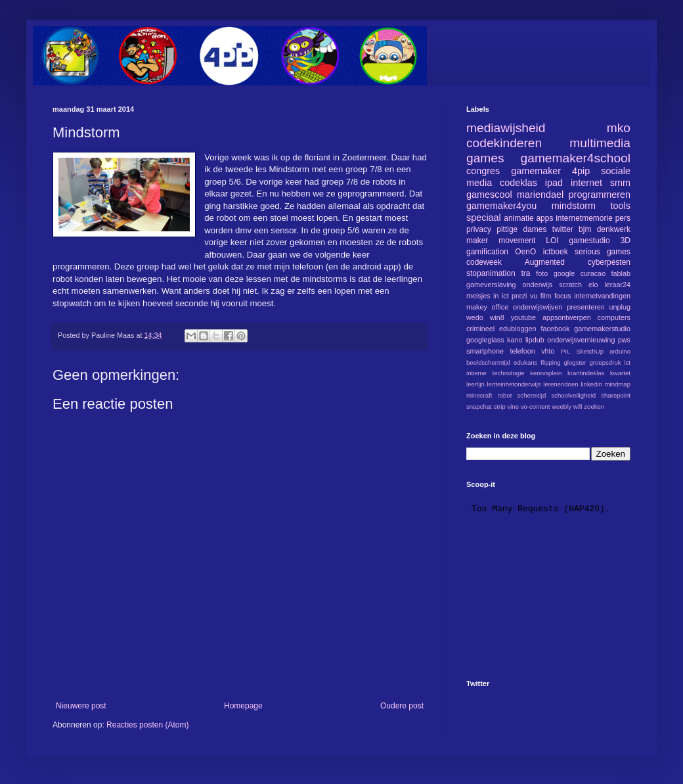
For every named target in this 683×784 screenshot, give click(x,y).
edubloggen (518, 329)
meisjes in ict (488, 296)
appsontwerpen (567, 317)
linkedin (591, 384)
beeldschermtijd (488, 362)
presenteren (586, 307)
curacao (593, 273)
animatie (518, 218)
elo (593, 285)
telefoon (522, 351)
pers (623, 218)
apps (544, 218)
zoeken (594, 406)
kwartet (620, 373)
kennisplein (546, 373)
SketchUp (590, 351)
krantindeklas (586, 373)
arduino (620, 351)
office (500, 307)
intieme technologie (496, 373)
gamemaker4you (501, 206)
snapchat (479, 406)
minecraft (479, 395)
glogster (575, 362)
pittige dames (521, 229)
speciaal (484, 218)
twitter (563, 229)
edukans (525, 362)
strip (500, 406)
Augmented (545, 262)
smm (620, 183)
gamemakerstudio (602, 329)
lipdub (535, 340)
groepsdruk (606, 362)
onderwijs (538, 285)
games (485, 158)
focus (563, 296)
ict (627, 362)
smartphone (485, 351)
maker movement (501, 241)
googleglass (485, 340)
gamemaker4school (576, 158)
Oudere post (402, 706)
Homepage (243, 706)
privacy (479, 229)
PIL (565, 351)
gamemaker (536, 171)
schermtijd (532, 395)
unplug (620, 307)
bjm (585, 229)
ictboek (556, 252)
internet (586, 183)
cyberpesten (609, 262)
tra (526, 273)
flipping (550, 362)
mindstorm (574, 206)
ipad (554, 183)
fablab (621, 273)
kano (515, 340)
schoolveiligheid (573, 395)
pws (624, 340)
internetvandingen (602, 296)
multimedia (600, 143)
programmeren (600, 195)
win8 (497, 317)
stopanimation (491, 273)
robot (505, 395)
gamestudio (590, 241)
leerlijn (475, 384)
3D (626, 241)
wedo (475, 317)
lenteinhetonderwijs (514, 384)
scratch (570, 285)
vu (534, 296)
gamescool (489, 195)
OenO (525, 252)
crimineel (480, 329)
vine (513, 406)
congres (483, 171)
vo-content (536, 406)
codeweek (484, 262)
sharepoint (616, 395)
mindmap (618, 384)
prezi (519, 296)
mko (619, 128)
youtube (523, 317)
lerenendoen (561, 384)
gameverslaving (491, 285)
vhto (548, 351)
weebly (562, 406)
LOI (552, 241)
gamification (487, 252)
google (564, 273)
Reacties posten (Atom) (147, 725)
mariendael (540, 195)
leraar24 (617, 285)
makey (477, 307)
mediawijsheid (506, 128)
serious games (603, 252)
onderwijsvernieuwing (581, 340)
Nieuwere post (81, 706)
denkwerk (614, 229)
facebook (555, 329)
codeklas (518, 183)
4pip (581, 171)
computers (614, 317)
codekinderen (504, 143)
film (546, 296)
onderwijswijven (538, 307)
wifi (578, 406)
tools (621, 206)
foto (542, 273)
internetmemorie (584, 218)
